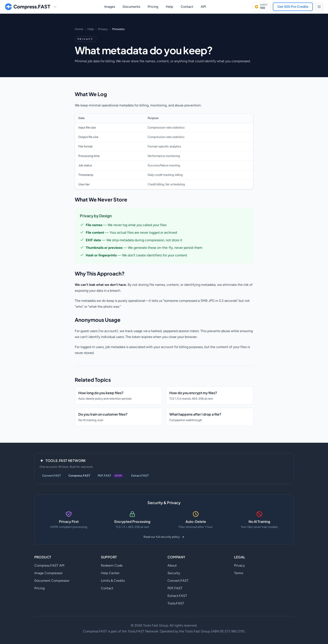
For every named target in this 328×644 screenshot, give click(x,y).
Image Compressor (48, 573)
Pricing (153, 7)
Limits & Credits (113, 581)
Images (110, 7)
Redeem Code (112, 565)
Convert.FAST (52, 476)
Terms (239, 573)
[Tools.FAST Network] (319, 7)
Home (79, 29)
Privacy (103, 29)
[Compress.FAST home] (28, 7)
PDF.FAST (175, 588)
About (172, 565)
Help (169, 7)
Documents (131, 7)
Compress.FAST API (49, 565)
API (203, 7)
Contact (187, 7)
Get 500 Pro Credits (293, 7)
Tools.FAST (176, 603)
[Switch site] (55, 7)
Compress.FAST (79, 476)
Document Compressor (52, 581)
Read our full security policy (164, 537)
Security (174, 573)
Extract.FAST (140, 476)
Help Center (110, 573)
